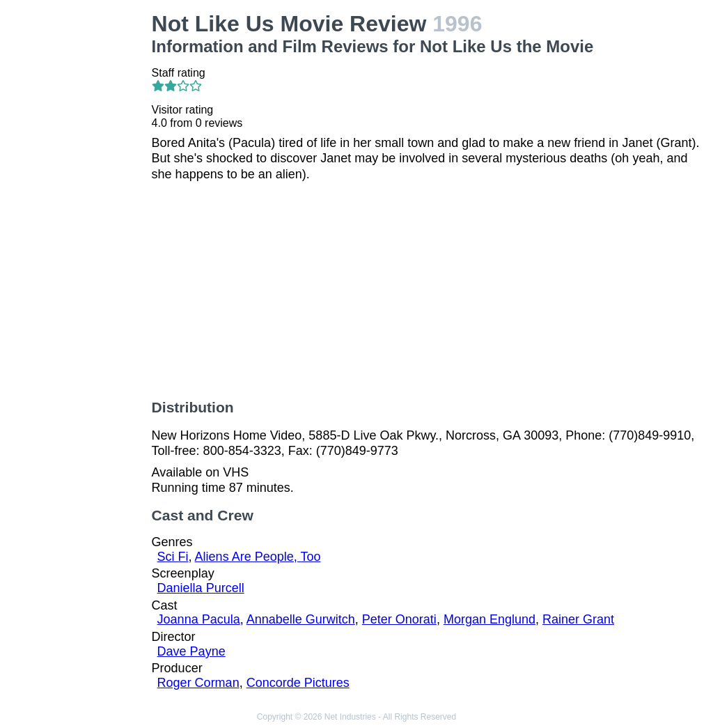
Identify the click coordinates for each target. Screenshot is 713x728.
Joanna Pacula (199, 619)
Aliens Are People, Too (258, 557)
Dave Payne (191, 651)
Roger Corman (198, 683)
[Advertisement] (79, 220)
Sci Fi (173, 557)
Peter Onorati (399, 619)
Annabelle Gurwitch (301, 619)
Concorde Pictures (298, 683)
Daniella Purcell (201, 588)
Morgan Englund (489, 619)
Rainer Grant (578, 619)
